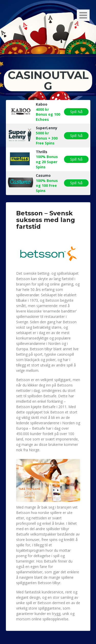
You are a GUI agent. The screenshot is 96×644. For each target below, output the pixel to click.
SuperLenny (47, 128)
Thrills (42, 152)
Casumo (43, 175)
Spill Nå (76, 112)
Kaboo (42, 104)
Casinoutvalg (48, 80)
